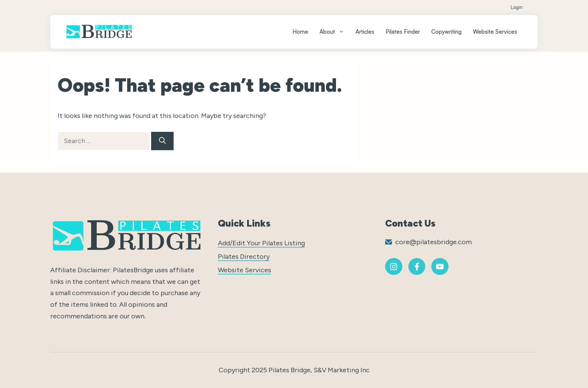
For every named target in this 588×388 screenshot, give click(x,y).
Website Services (495, 32)
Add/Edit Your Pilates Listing (261, 243)
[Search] (162, 141)
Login (517, 7)
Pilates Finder (403, 32)
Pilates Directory (244, 257)
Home (300, 32)
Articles (365, 32)
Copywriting (446, 32)
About (335, 32)
